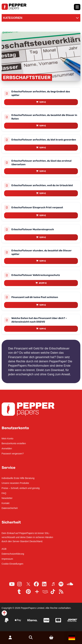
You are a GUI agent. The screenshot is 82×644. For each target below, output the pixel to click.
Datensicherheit (10, 508)
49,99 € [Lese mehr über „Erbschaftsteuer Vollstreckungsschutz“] (43, 283)
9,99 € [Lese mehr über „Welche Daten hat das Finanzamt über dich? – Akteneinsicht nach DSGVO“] (43, 329)
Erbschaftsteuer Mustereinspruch (33, 229)
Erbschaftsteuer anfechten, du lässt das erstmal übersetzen (41, 163)
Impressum (7, 559)
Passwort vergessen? (13, 454)
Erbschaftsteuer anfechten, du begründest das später (41, 93)
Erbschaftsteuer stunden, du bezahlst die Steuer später (41, 252)
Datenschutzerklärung (13, 554)
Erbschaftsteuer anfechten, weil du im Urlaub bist (42, 185)
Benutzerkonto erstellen (14, 443)
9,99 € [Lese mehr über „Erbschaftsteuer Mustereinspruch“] (43, 237)
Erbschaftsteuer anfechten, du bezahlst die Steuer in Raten (44, 117)
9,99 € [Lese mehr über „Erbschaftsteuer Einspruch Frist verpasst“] (43, 215)
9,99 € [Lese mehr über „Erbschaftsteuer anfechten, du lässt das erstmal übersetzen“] (43, 171)
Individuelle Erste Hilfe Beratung (18, 478)
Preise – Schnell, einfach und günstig (21, 488)
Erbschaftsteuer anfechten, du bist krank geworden (44, 140)
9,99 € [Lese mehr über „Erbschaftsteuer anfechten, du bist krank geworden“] (43, 148)
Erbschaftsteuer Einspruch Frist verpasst (37, 207)
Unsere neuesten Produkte (15, 483)
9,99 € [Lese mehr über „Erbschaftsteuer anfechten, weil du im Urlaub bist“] (43, 193)
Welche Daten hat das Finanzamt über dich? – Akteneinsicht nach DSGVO (39, 320)
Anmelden (7, 448)
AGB (4, 549)
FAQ (4, 493)
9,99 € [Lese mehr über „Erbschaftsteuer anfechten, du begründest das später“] (43, 102)
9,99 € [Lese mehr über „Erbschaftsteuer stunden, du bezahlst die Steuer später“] (43, 261)
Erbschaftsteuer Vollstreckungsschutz (36, 275)
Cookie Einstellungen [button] (13, 564)
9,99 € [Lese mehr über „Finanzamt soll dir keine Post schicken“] (43, 305)
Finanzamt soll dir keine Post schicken (35, 297)
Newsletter (7, 498)
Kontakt (6, 503)
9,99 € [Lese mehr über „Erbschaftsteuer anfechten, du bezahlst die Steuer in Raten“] (43, 126)
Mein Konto (8, 439)
